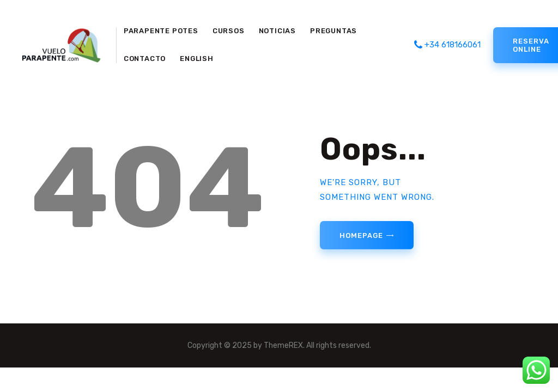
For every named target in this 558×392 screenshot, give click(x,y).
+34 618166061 (447, 45)
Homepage (361, 235)
